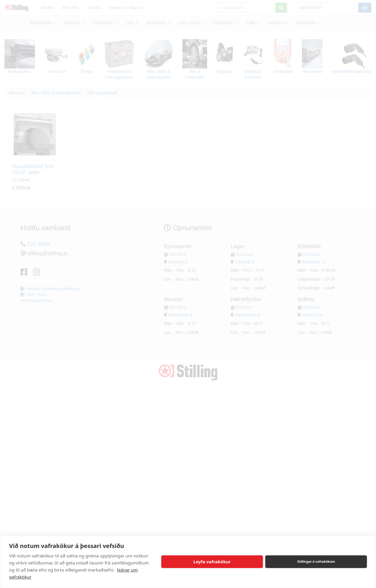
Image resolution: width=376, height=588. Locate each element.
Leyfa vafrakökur (212, 562)
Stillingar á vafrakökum (316, 561)
